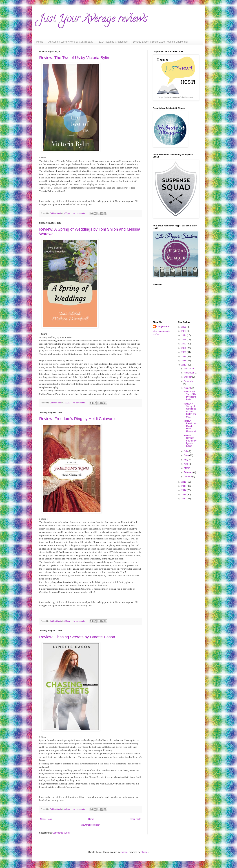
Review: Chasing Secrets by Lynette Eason (77, 637)
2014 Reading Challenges (113, 42)
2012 (184, 499)
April (186, 464)
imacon (124, 852)
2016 (184, 482)
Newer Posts (46, 819)
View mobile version (91, 825)
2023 (184, 340)
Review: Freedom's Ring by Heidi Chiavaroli (78, 419)
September (189, 381)
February (189, 472)
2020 (184, 352)
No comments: (79, 213)
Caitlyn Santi (163, 327)
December (189, 369)
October (188, 377)
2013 (184, 495)
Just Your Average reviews (93, 20)
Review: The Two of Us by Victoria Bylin (74, 58)
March (187, 468)
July (186, 451)
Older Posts (135, 819)
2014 (184, 490)
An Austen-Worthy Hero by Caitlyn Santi (71, 42)
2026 (184, 327)
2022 (184, 344)
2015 (184, 486)
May (186, 460)
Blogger (144, 852)
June (187, 455)
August (188, 388)
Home (40, 42)
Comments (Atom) (61, 833)
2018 (184, 361)
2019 (184, 357)
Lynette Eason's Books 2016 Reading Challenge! (160, 42)
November (189, 373)
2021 (184, 348)
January (188, 476)
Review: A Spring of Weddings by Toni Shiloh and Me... (190, 410)
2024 (184, 335)
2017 (184, 365)
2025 (184, 331)
